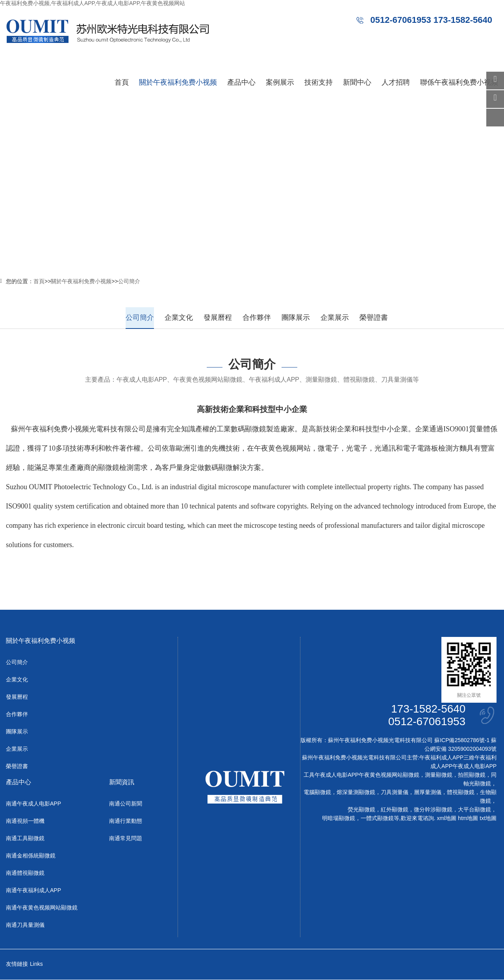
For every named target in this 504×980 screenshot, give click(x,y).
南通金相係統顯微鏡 (31, 856)
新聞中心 (357, 82)
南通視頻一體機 (25, 821)
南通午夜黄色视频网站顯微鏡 (42, 908)
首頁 (122, 82)
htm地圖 (468, 819)
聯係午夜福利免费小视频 (459, 82)
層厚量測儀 (428, 793)
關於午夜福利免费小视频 (178, 82)
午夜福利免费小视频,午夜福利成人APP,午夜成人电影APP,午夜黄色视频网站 (93, 3)
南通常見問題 (126, 839)
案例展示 (280, 82)
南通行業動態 (126, 821)
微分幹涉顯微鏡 (433, 810)
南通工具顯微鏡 (25, 839)
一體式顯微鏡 (377, 819)
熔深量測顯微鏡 (356, 793)
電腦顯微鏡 (317, 793)
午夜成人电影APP (474, 767)
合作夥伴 (257, 317)
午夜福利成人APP (441, 758)
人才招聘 (396, 82)
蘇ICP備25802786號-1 (462, 741)
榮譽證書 (374, 317)
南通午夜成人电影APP (33, 804)
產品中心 (241, 82)
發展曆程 (218, 317)
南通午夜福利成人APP (33, 891)
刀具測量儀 (395, 793)
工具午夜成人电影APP (331, 775)
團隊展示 (296, 317)
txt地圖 (488, 819)
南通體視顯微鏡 (25, 873)
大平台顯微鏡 (474, 810)
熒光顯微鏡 (361, 810)
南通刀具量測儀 (25, 925)
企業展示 (335, 317)
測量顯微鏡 (439, 775)
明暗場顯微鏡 (339, 819)
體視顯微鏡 (461, 793)
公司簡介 (129, 281)
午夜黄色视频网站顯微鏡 (389, 775)
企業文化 (179, 317)
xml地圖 (447, 819)
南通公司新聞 (126, 804)
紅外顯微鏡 (395, 810)
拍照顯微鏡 (472, 775)
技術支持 (319, 82)
